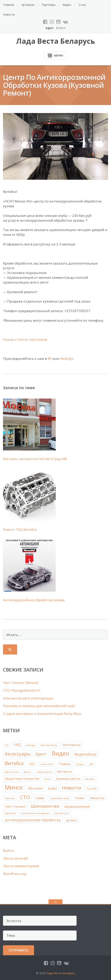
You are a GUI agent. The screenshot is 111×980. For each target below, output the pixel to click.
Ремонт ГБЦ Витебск (20, 529)
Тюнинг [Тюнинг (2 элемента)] (80, 798)
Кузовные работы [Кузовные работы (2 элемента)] (68, 779)
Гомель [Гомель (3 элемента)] (65, 764)
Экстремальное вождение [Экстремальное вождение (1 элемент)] (35, 813)
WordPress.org (15, 874)
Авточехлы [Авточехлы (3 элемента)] (72, 745)
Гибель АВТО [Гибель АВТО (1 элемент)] (47, 764)
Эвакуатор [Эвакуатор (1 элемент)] (10, 813)
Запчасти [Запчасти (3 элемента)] (64, 771)
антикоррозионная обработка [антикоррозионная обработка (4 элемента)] (33, 820)
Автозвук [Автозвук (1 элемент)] (31, 745)
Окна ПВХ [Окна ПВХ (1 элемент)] (92, 789)
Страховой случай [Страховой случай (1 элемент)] (60, 798)
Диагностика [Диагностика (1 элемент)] (12, 772)
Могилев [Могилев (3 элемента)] (35, 788)
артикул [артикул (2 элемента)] (71, 820)
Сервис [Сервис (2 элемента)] (40, 798)
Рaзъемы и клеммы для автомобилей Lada (39, 706)
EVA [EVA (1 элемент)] (7, 745)
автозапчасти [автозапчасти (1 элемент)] (62, 813)
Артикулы (28, 5)
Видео (67, 5)
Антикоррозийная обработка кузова (34, 600)
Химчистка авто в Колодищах (28, 698)
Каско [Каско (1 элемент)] (48, 779)
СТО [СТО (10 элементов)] (25, 797)
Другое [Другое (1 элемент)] (27, 772)
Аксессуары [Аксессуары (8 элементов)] (18, 754)
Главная (9, 5)
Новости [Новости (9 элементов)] (72, 788)
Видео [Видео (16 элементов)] (60, 753)
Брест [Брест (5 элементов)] (41, 754)
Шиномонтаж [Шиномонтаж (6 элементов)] (45, 806)
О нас (82, 5)
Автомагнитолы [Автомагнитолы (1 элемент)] (49, 745)
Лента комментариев (21, 866)
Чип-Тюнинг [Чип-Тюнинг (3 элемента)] (15, 806)
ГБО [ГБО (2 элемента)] (32, 764)
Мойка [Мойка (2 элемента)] (52, 788)
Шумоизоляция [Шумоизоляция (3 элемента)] (77, 806)
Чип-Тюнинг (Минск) (21, 683)
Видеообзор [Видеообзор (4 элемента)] (85, 754)
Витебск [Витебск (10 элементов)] (14, 763)
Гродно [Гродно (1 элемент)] (80, 764)
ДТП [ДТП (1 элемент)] (91, 764)
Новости (9, 14)
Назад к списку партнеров (25, 339)
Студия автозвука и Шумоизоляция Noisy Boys (42, 714)
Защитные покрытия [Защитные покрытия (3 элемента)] (22, 778)
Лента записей (15, 858)
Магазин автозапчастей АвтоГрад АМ (35, 459)
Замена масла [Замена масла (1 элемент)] (44, 772)
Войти (8, 851)
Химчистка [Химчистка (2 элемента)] (97, 798)
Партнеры (49, 5)
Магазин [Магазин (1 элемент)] (90, 779)
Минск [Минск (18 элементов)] (14, 787)
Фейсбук (67, 359)
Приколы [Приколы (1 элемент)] (10, 798)
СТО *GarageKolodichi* (22, 690)
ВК (50, 359)
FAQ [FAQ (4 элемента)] (17, 744)
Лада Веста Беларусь (61, 973)
